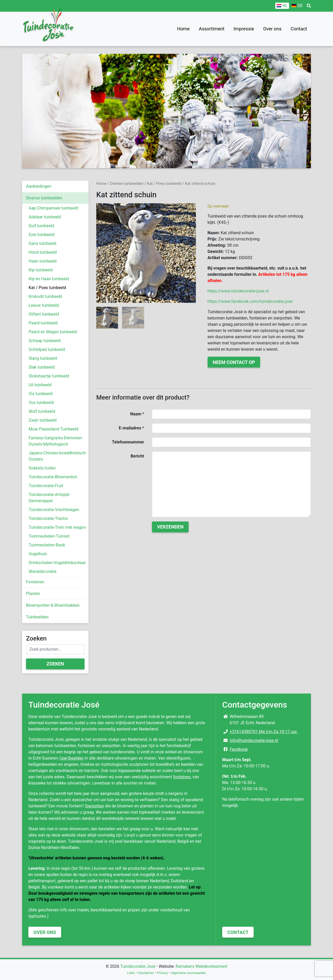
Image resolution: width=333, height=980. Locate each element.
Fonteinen (35, 582)
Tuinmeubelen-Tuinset (49, 536)
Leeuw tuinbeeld (44, 305)
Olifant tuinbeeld (44, 314)
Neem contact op (234, 362)
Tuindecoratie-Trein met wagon (57, 527)
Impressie (244, 29)
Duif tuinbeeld (41, 226)
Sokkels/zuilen (42, 468)
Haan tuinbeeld (43, 261)
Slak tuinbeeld (42, 367)
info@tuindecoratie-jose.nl (254, 740)
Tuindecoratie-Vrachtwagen (54, 510)
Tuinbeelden (37, 617)
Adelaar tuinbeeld (45, 217)
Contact (299, 29)
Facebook (239, 749)
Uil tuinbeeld (40, 385)
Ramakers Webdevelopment (201, 966)
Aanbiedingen (39, 186)
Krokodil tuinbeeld (45, 296)
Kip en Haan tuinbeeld (49, 279)
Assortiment (212, 29)
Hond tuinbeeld (43, 252)
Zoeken (55, 664)
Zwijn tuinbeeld (43, 420)
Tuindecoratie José (138, 966)
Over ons (272, 29)
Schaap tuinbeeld (45, 341)
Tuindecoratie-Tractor (48, 518)
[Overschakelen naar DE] (297, 6)
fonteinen (182, 777)
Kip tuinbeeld (41, 270)
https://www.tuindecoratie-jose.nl (238, 291)
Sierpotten (95, 806)
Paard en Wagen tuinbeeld (53, 332)
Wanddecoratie (43, 571)
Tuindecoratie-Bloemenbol (53, 477)
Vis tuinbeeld (41, 394)
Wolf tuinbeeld (42, 411)
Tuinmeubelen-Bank (47, 545)
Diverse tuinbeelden (44, 198)
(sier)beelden (71, 758)
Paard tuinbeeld (43, 323)
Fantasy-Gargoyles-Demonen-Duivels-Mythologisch (56, 441)
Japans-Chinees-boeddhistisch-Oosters (58, 456)
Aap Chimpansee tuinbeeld (53, 208)
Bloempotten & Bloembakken (53, 605)
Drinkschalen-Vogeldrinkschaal (57, 563)
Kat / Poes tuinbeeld (47, 288)
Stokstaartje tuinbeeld (49, 376)
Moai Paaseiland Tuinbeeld (53, 429)
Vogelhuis (38, 554)
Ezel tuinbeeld (41, 235)
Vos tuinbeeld (41, 403)
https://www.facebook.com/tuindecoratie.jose (250, 301)
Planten (33, 594)
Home (183, 29)
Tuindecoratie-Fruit (46, 486)
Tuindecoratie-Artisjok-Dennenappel (49, 498)
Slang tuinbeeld (43, 358)
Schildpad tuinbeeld (47, 349)
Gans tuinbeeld (42, 243)
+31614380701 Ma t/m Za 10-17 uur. (264, 732)
